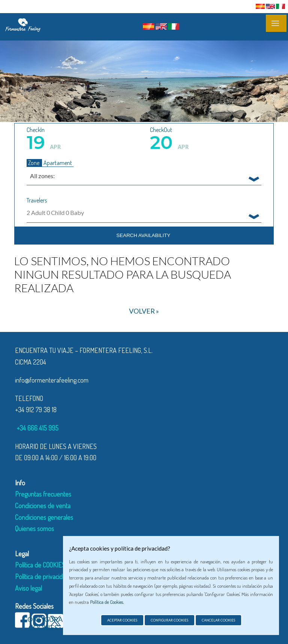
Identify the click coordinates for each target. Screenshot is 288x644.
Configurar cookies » (45, 623)
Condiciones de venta (43, 506)
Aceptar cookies (122, 620)
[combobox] (144, 176)
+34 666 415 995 (37, 428)
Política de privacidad (42, 576)
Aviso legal (28, 588)
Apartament (58, 163)
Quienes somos (34, 528)
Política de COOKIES (40, 565)
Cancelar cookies (218, 620)
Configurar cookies (169, 620)
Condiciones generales (44, 517)
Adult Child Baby (55, 212)
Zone (34, 163)
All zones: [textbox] (42, 176)
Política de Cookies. (107, 602)
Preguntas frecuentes (43, 494)
